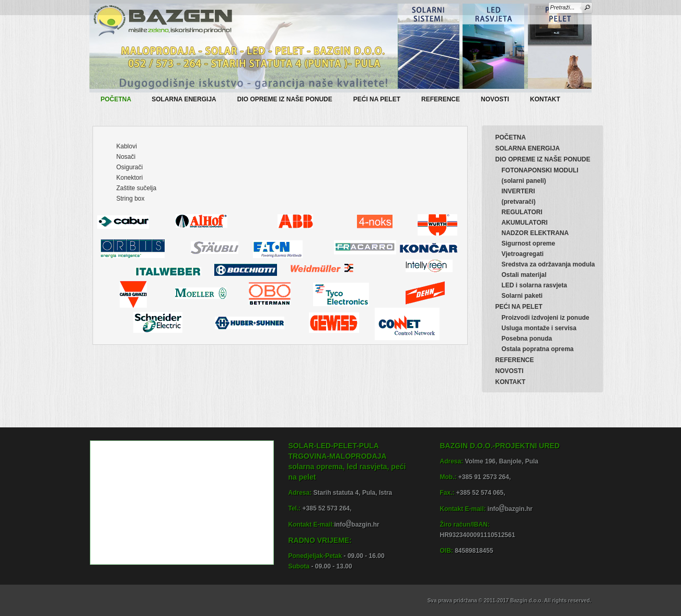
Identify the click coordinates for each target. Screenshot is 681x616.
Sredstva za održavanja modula (549, 264)
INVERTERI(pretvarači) (519, 196)
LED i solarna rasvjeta (534, 285)
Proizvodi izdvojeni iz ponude (546, 318)
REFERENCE (441, 99)
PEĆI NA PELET (382, 98)
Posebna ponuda (527, 339)
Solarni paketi (522, 296)
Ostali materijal (524, 275)
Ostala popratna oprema (538, 349)
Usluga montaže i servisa (539, 328)
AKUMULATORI (525, 223)
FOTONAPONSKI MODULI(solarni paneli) (540, 176)
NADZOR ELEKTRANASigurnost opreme (535, 238)
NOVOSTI (495, 99)
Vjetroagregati (523, 254)
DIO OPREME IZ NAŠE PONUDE (290, 98)
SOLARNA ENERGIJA (189, 98)
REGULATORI (522, 212)
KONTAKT (545, 99)
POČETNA (116, 99)
